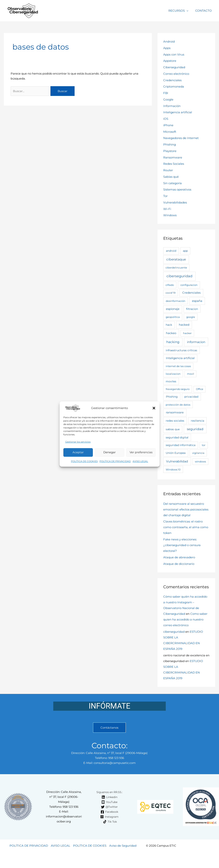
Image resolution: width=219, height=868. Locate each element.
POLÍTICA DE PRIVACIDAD (115, 461)
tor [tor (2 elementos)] (204, 445)
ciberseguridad (174, 632)
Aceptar (78, 452)
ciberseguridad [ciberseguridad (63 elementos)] (179, 276)
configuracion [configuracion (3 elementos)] (189, 285)
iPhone (168, 125)
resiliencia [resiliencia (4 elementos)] (197, 421)
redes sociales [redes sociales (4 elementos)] (175, 421)
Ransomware (173, 157)
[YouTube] (109, 802)
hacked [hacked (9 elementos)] (184, 325)
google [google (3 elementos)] (191, 317)
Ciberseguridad (174, 67)
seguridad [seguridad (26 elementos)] (195, 429)
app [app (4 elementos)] (185, 251)
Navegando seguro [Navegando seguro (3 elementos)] (178, 389)
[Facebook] (109, 812)
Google (168, 99)
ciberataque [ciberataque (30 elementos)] (176, 259)
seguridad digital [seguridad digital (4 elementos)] (177, 437)
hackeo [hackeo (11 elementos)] (171, 333)
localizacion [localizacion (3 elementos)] (173, 374)
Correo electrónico (176, 74)
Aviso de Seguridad (123, 846)
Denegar (109, 452)
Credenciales (172, 80)
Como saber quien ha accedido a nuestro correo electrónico (185, 619)
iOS (166, 119)
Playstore (170, 151)
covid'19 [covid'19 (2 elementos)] (170, 293)
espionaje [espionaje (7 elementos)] (173, 309)
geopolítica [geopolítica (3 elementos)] (173, 317)
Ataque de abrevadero (179, 557)
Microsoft (170, 132)
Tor (165, 196)
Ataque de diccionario (179, 564)
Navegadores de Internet (181, 138)
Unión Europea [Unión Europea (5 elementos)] (176, 453)
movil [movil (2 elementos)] (191, 374)
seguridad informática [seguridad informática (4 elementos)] (181, 445)
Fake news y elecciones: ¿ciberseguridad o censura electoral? (182, 545)
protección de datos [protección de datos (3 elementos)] (178, 405)
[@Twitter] (109, 807)
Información (172, 106)
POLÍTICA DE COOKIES (84, 461)
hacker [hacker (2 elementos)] (187, 333)
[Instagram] (109, 817)
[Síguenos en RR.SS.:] (109, 792)
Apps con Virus (174, 54)
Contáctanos (109, 728)
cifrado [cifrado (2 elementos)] (170, 285)
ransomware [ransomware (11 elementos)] (175, 412)
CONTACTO (204, 11)
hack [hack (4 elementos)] (169, 325)
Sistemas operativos (177, 189)
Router (168, 170)
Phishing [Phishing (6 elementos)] (172, 397)
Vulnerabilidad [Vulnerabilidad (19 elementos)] (177, 461)
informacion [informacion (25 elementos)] (196, 342)
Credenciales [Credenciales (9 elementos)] (191, 293)
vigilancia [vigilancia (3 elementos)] (198, 453)
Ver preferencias (141, 452)
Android (169, 41)
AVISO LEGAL (140, 461)
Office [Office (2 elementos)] (200, 389)
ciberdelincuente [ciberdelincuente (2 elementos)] (176, 268)
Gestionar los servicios (78, 442)
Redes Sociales (174, 164)
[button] (154, 408)
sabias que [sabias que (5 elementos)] (173, 429)
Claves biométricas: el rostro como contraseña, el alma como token (186, 527)
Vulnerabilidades (175, 202)
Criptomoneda (174, 86)
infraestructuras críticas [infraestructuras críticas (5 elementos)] (181, 350)
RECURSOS (178, 11)
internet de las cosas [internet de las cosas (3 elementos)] (178, 366)
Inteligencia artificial (178, 112)
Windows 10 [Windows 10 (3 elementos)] (173, 469)
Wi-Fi (167, 209)
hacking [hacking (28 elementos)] (173, 342)
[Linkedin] (109, 797)
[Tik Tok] (110, 822)
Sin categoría (172, 183)
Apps (167, 48)
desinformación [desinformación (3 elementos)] (176, 301)
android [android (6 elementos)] (171, 251)
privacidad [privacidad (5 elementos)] (191, 397)
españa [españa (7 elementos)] (197, 301)
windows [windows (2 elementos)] (200, 461)
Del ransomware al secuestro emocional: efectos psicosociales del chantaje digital (186, 509)
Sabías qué (171, 177)
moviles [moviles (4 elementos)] (171, 381)
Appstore (170, 61)
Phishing (170, 144)
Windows (170, 215)
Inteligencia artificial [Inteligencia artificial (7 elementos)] (180, 358)
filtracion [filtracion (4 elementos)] (192, 309)
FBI (166, 93)
